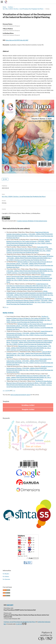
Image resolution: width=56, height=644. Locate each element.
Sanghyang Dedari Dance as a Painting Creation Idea (31, 376)
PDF (6, 179)
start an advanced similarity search (20, 395)
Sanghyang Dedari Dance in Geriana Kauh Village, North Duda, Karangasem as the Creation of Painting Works (29, 276)
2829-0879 (10, 605)
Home (4, 7)
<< (4, 390)
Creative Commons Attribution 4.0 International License (32, 221)
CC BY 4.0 (21, 624)
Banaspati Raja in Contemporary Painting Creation (33, 346)
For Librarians (6, 579)
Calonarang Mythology (46, 269)
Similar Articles (8, 313)
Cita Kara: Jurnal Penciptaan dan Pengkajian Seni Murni (20, 622)
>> (8, 307)
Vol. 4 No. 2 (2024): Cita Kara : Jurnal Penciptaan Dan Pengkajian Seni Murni (23, 9)
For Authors (6, 577)
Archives (11, 7)
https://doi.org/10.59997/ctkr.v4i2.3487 (17, 40)
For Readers (6, 574)
